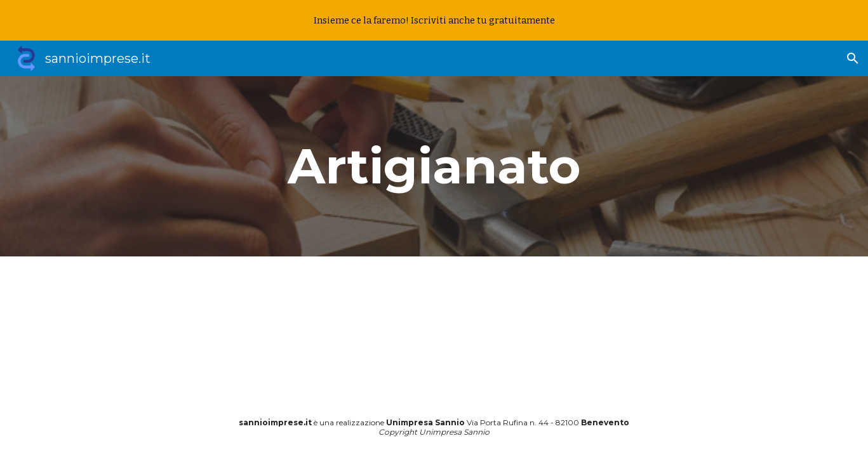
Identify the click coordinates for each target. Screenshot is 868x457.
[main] (434, 166)
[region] (434, 20)
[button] (853, 58)
